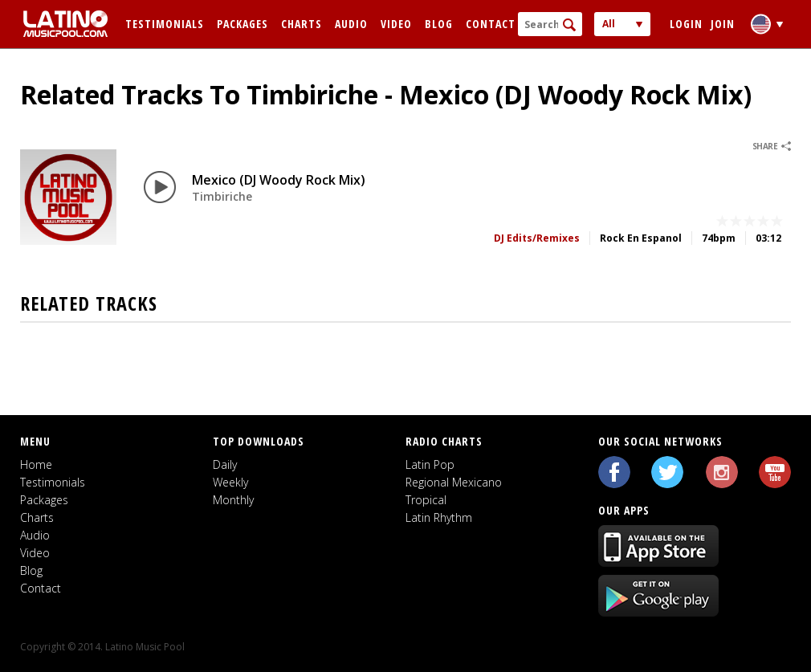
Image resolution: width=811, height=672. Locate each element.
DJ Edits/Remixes (537, 238)
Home (36, 464)
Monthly (233, 500)
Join (723, 24)
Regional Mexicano (454, 482)
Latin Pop (430, 464)
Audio (351, 24)
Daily (225, 464)
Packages (242, 24)
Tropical (426, 500)
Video (396, 24)
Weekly (230, 482)
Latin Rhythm (439, 517)
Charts (302, 24)
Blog (439, 24)
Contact (491, 24)
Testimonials (165, 24)
